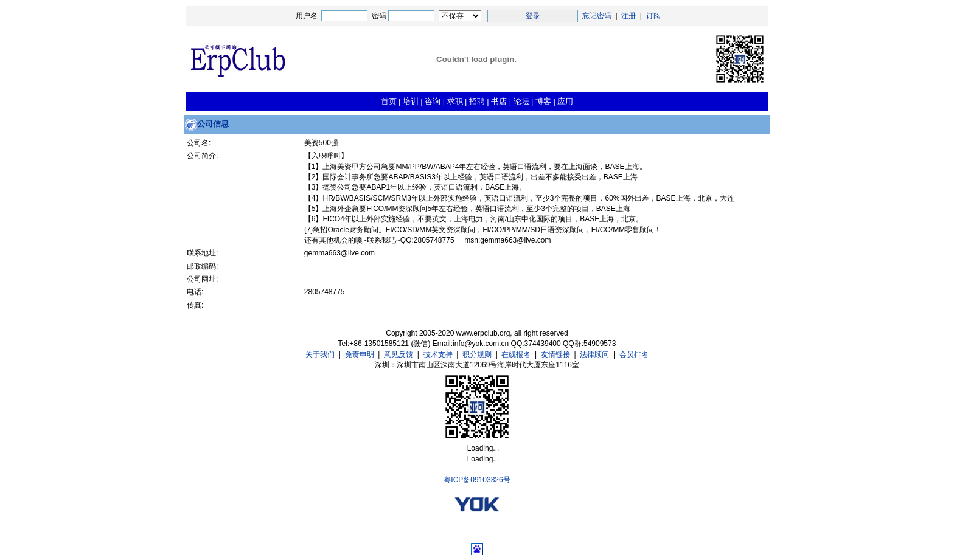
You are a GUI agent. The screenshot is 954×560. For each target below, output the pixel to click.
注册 (628, 16)
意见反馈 (399, 354)
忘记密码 (597, 16)
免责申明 (360, 354)
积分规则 (477, 354)
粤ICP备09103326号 (477, 480)
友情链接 (555, 354)
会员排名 (634, 354)
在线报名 (516, 354)
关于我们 (320, 354)
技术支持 (438, 354)
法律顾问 (594, 354)
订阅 (653, 16)
